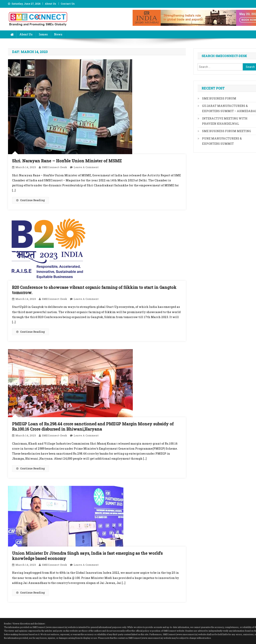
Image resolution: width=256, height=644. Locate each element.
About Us (50, 4)
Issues (43, 34)
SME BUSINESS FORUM (219, 98)
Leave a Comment (86, 167)
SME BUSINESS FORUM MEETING (226, 131)
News (58, 34)
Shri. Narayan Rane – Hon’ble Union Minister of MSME (67, 161)
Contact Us (68, 4)
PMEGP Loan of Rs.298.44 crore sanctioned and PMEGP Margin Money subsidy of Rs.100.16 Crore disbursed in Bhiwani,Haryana (93, 426)
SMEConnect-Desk (54, 167)
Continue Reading (30, 200)
